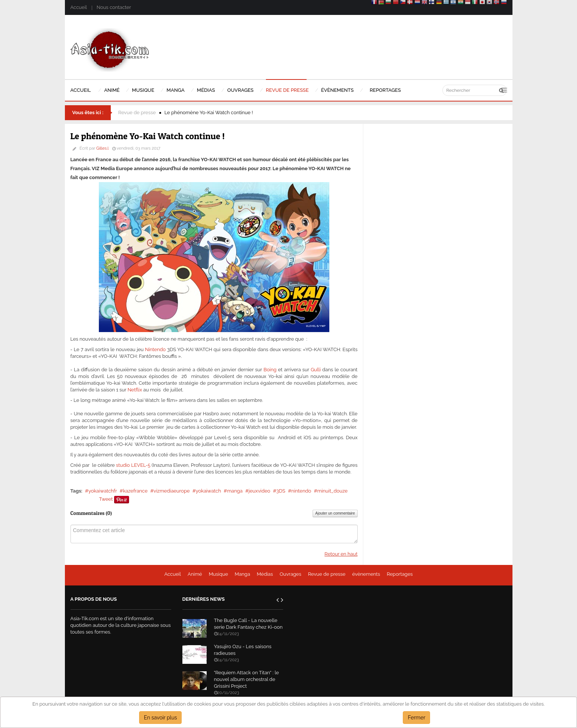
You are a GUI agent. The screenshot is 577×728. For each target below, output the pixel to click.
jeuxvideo (260, 491)
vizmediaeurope (172, 491)
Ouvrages (291, 574)
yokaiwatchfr (103, 491)
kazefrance (135, 491)
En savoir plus (161, 718)
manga (235, 491)
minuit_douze (332, 491)
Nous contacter (114, 7)
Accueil (79, 7)
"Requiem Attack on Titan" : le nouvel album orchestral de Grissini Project (247, 679)
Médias (265, 574)
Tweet (106, 499)
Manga (242, 574)
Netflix (135, 390)
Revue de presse (137, 113)
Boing (270, 370)
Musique (219, 574)
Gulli (316, 370)
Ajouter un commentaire (335, 513)
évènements (366, 574)
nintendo (301, 491)
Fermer (416, 718)
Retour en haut (341, 554)
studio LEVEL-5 (133, 465)
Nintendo (156, 349)
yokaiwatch (208, 491)
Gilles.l (102, 148)
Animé (195, 574)
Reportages (400, 574)
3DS (281, 491)
